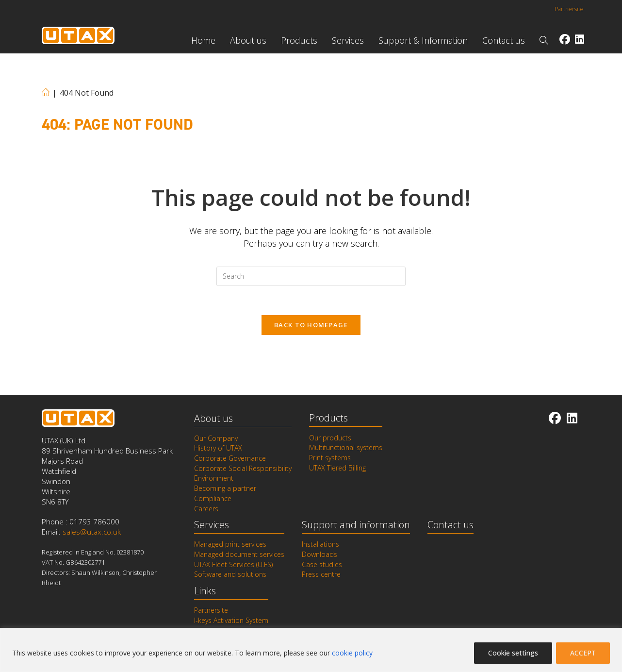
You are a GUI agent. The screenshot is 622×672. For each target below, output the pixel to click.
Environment (214, 478)
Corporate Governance (230, 458)
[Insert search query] (311, 276)
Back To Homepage (311, 325)
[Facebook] (555, 418)
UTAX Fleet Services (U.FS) (233, 563)
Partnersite (569, 9)
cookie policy (352, 653)
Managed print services (230, 544)
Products (328, 418)
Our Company (216, 438)
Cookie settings (513, 653)
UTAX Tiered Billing (337, 468)
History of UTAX (218, 449)
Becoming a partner (225, 488)
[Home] (46, 93)
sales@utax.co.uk (91, 533)
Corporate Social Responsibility (243, 469)
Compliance (213, 498)
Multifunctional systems (346, 448)
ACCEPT (583, 653)
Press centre (321, 573)
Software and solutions (230, 573)
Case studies (322, 563)
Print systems (330, 458)
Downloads (319, 554)
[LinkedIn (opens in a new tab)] (580, 39)
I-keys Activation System (231, 619)
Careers (206, 508)
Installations (320, 544)
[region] (311, 650)
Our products (330, 438)
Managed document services (239, 554)
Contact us (450, 524)
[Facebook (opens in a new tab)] (565, 39)
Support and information (356, 524)
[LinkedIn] (572, 418)
